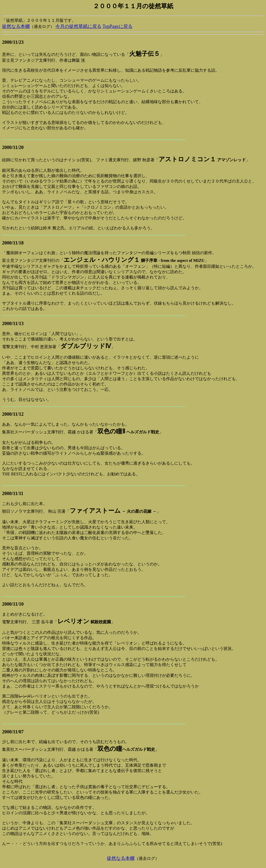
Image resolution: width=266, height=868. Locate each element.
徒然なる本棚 (16, 26)
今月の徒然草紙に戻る (78, 26)
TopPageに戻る (117, 26)
